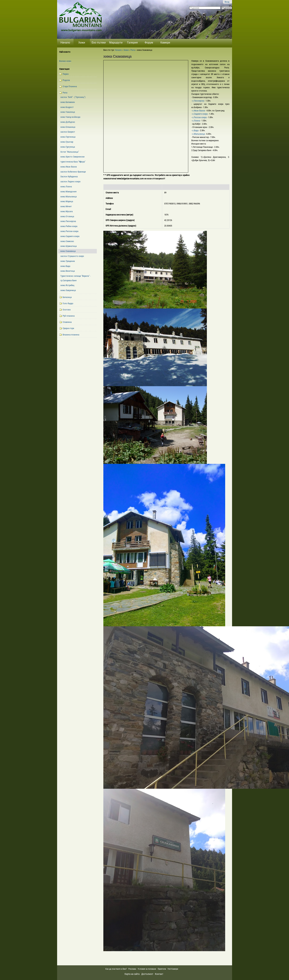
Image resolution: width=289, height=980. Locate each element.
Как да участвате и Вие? (116, 969)
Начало (65, 43)
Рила (133, 50)
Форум (149, 43)
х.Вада (196, 130)
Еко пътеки (99, 43)
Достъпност (147, 974)
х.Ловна (196, 121)
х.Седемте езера (200, 114)
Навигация (64, 69)
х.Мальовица (199, 134)
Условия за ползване (147, 969)
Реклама (132, 969)
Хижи (82, 43)
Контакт (159, 974)
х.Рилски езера (200, 117)
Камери (165, 43)
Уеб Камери (173, 969)
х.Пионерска (199, 101)
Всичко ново (65, 61)
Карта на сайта (132, 974)
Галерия (132, 43)
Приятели (162, 969)
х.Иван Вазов (199, 111)
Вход (227, 2)
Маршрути (116, 43)
